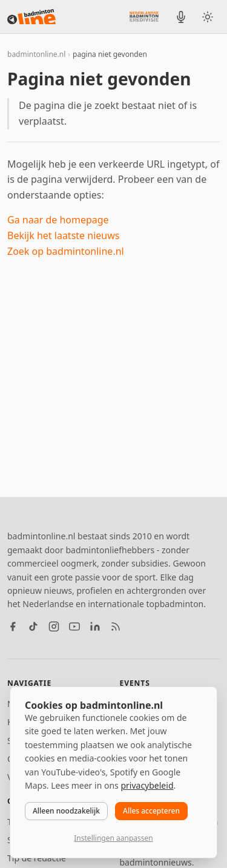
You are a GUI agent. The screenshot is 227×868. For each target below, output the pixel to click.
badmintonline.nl (36, 54)
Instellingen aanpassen (113, 838)
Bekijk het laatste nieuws (63, 235)
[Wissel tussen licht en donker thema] (208, 17)
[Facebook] (13, 626)
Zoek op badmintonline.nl (66, 251)
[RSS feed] (116, 626)
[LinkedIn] (95, 626)
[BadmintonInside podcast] (181, 17)
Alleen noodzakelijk (66, 811)
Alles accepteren (151, 811)
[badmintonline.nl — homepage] (31, 17)
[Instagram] (54, 626)
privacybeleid (147, 785)
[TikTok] (33, 626)
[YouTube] (74, 626)
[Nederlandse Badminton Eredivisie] (144, 16)
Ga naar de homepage (58, 220)
